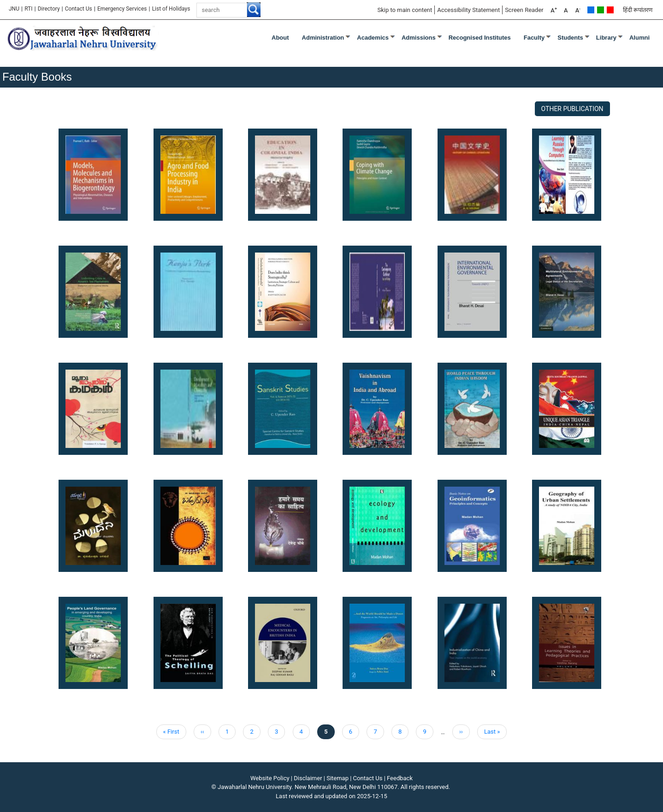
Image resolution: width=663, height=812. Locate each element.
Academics (373, 38)
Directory (49, 9)
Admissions (419, 38)
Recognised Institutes (480, 38)
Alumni (639, 38)
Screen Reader (524, 10)
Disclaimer (308, 778)
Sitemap (337, 778)
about (280, 38)
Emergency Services (122, 9)
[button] (93, 174)
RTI (28, 9)
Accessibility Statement (468, 10)
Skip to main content (405, 10)
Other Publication (572, 109)
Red (610, 10)
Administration (323, 38)
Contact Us (79, 9)
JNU (14, 9)
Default (591, 10)
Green (601, 10)
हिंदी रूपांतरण (638, 10)
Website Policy (270, 778)
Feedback (400, 778)
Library (606, 38)
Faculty (534, 38)
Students (570, 38)
